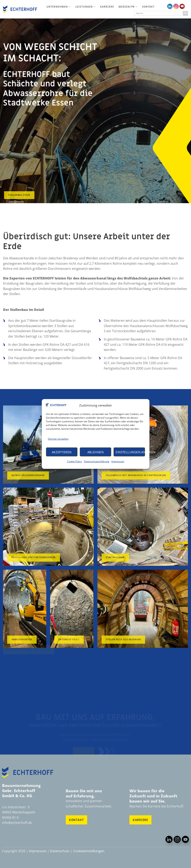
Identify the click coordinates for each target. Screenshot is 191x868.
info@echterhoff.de (17, 823)
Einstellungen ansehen (130, 452)
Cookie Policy (74, 461)
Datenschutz (60, 851)
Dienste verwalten (58, 439)
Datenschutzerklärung (97, 461)
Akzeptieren (62, 452)
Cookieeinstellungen (89, 851)
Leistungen (85, 7)
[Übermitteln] (185, 13)
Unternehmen (59, 7)
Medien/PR (128, 7)
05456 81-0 (10, 818)
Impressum (118, 461)
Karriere (107, 7)
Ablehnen (96, 452)
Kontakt (148, 7)
